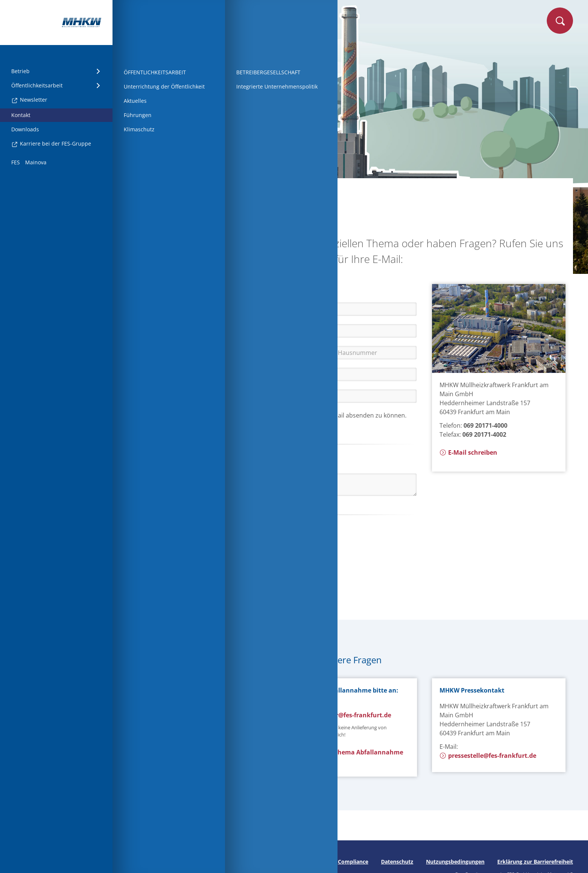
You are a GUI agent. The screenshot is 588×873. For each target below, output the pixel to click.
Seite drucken (145, 862)
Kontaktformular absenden (186, 585)
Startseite (154, 190)
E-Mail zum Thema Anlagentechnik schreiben (199, 738)
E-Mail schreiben (468, 452)
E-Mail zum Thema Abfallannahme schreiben (347, 757)
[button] (202, 532)
